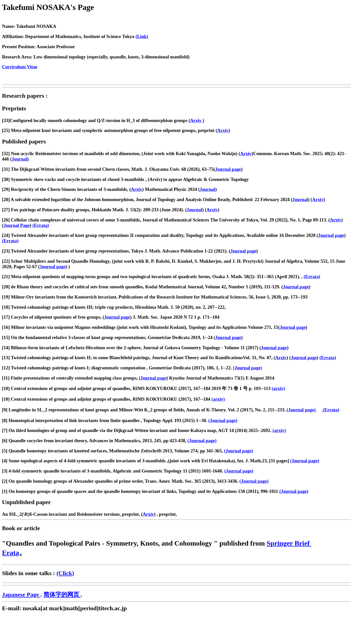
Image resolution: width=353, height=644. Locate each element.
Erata (11, 553)
